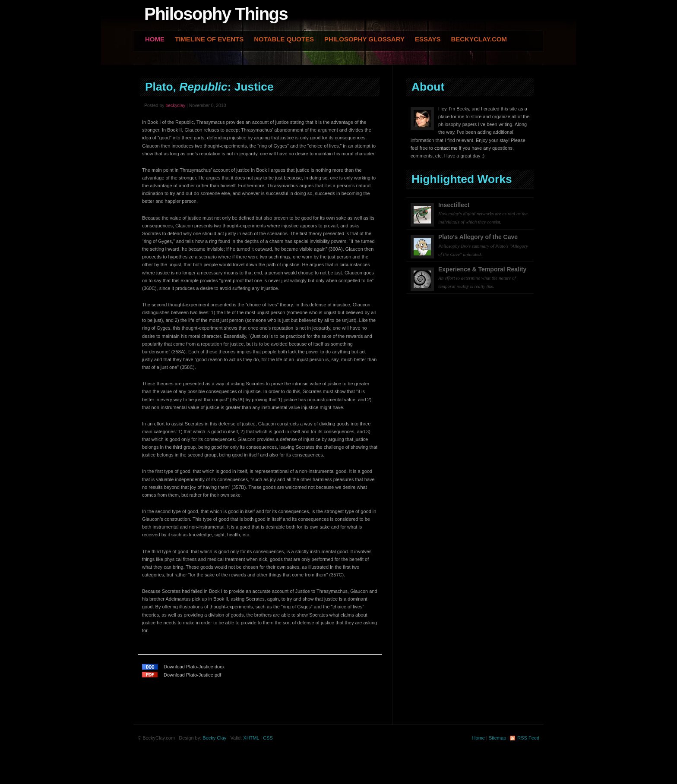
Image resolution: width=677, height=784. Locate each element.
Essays (428, 39)
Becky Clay (214, 738)
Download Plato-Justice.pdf (192, 675)
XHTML (251, 738)
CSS (268, 738)
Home (155, 39)
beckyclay (175, 105)
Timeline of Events (209, 39)
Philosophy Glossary (364, 39)
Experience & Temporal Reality (482, 277)
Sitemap (497, 738)
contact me (446, 148)
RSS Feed (528, 738)
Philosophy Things (216, 14)
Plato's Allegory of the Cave (483, 245)
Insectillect (483, 213)
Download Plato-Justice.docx (194, 667)
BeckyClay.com (479, 39)
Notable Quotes (284, 39)
